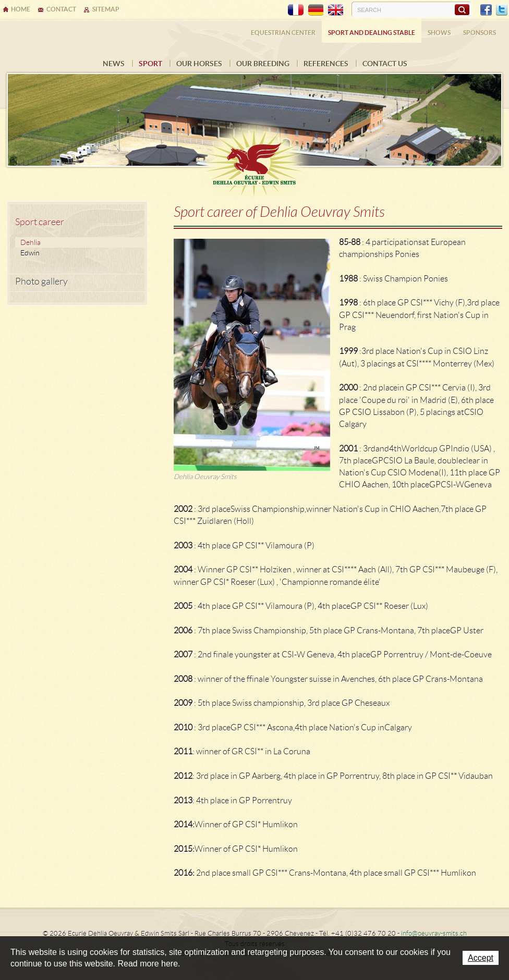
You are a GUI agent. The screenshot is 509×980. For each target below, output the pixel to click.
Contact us (385, 64)
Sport (150, 64)
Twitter (502, 10)
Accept (481, 958)
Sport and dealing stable (372, 33)
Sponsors (480, 33)
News (114, 64)
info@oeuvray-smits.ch (434, 933)
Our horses (199, 64)
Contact (61, 9)
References (326, 64)
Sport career (40, 222)
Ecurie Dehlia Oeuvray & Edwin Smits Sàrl (254, 157)
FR (296, 10)
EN (335, 10)
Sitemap (106, 9)
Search (462, 9)
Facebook (486, 10)
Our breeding (263, 64)
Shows (439, 33)
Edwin (30, 253)
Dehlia (31, 242)
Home (21, 9)
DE (316, 10)
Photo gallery (41, 281)
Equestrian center (283, 33)
